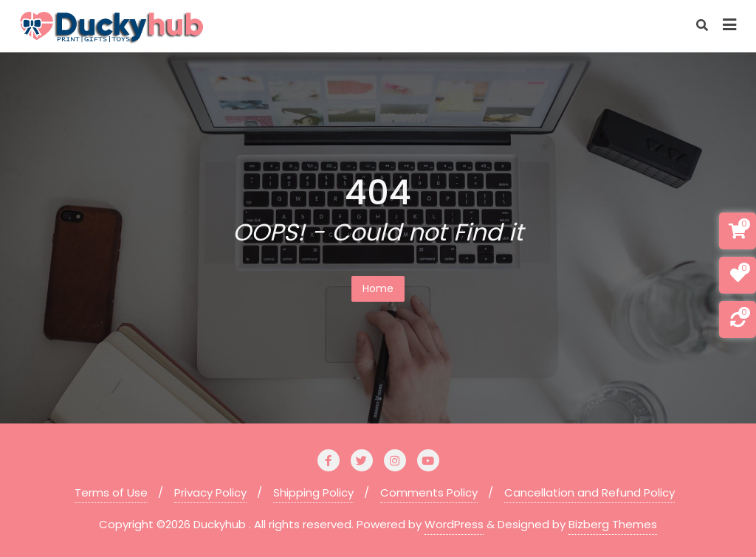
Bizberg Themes (613, 524)
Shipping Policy (313, 492)
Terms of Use (111, 492)
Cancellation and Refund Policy (590, 492)
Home (378, 288)
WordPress (454, 524)
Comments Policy (429, 492)
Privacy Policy (210, 492)
